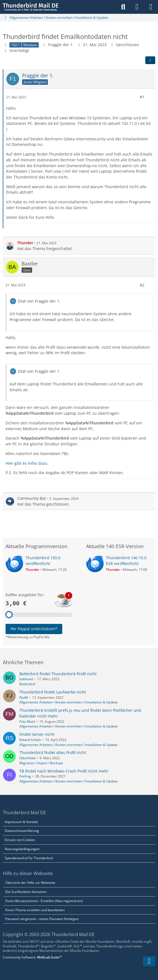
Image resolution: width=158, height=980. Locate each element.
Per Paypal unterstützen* (34, 629)
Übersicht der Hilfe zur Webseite (30, 883)
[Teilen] (150, 60)
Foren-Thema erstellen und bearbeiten (35, 910)
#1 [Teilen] (142, 97)
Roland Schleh (30, 740)
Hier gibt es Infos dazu (26, 463)
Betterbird (27, 684)
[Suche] (123, 7)
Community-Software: (32, 957)
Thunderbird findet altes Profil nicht (53, 752)
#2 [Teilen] (142, 285)
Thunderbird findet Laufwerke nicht (53, 692)
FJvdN (24, 697)
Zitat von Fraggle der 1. (39, 301)
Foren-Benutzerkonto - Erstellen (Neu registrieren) (44, 901)
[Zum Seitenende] (149, 961)
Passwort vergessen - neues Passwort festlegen (42, 919)
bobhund (26, 679)
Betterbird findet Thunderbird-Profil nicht (58, 674)
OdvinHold (27, 758)
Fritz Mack (27, 722)
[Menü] (151, 7)
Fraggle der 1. (61, 45)
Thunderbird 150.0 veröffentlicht (43, 561)
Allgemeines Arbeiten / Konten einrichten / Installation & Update (68, 702)
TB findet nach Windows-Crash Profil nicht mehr (64, 771)
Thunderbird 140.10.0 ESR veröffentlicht (126, 561)
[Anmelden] (137, 7)
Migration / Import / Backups (41, 763)
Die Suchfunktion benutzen (26, 892)
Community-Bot (32, 498)
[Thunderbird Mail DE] (31, 7)
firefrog (25, 776)
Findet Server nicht (37, 734)
